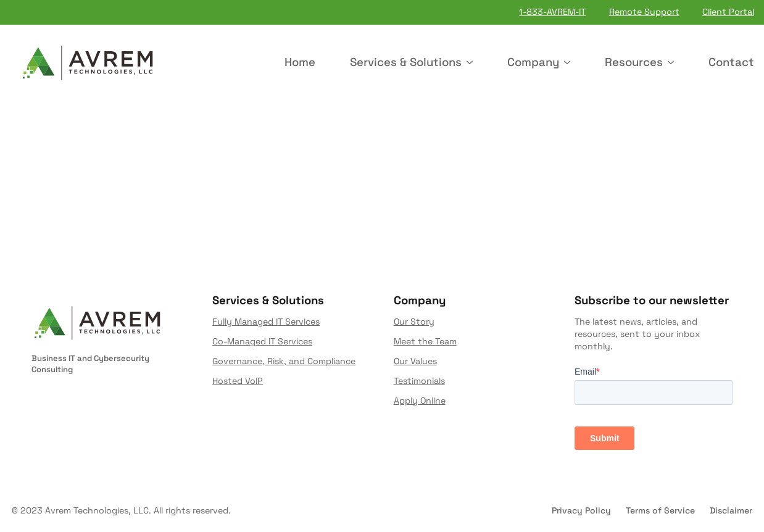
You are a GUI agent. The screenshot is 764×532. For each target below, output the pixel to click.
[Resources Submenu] (673, 63)
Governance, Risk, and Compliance (284, 361)
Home (300, 62)
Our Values (415, 361)
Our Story (414, 322)
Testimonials (419, 381)
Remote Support (644, 12)
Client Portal (728, 12)
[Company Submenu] (570, 63)
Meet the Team (425, 341)
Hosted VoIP (238, 381)
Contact (731, 62)
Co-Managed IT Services (262, 341)
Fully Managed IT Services (266, 322)
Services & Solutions (406, 62)
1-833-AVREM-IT (552, 12)
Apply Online (420, 401)
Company (533, 62)
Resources (634, 62)
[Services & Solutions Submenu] (472, 63)
